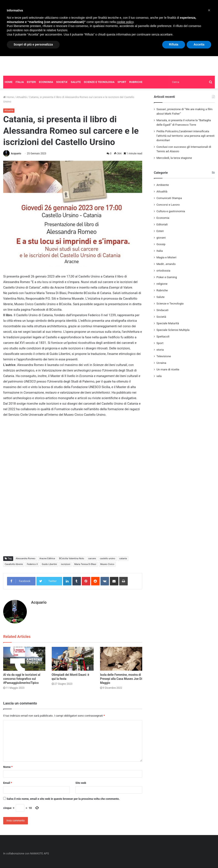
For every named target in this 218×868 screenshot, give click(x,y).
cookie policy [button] (125, 22)
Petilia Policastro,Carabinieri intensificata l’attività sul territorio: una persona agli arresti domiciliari (186, 136)
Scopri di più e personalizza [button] (33, 44)
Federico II (32, 564)
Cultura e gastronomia (171, 211)
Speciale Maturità (168, 323)
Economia (163, 218)
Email (8, 783)
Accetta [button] (199, 44)
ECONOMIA (46, 82)
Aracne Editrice (47, 559)
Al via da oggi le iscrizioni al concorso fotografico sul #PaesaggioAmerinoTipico (22, 679)
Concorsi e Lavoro (168, 205)
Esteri (160, 231)
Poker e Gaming (167, 277)
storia (160, 350)
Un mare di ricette (168, 369)
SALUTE (76, 82)
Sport (160, 343)
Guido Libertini (49, 564)
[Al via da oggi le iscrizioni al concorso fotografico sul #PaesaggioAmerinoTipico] (24, 659)
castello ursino (108, 559)
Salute (161, 297)
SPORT (122, 82)
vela (159, 376)
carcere (92, 559)
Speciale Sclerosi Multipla (173, 330)
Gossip (161, 244)
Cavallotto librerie (14, 564)
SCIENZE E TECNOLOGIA (99, 82)
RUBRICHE (136, 82)
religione (162, 284)
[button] (209, 10)
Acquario (16, 154)
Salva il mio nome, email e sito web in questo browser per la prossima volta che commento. (63, 799)
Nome (8, 767)
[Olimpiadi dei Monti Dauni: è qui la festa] (73, 659)
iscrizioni (66, 564)
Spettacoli (163, 336)
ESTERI (31, 82)
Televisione (164, 356)
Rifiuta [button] (174, 44)
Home (9, 97)
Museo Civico (107, 564)
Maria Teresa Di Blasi (85, 564)
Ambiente (163, 185)
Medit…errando (166, 264)
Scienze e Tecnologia (170, 303)
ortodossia (163, 270)
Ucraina (161, 363)
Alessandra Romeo (26, 559)
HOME (9, 82)
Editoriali (162, 224)
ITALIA (20, 82)
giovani (161, 238)
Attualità (22, 97)
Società (161, 317)
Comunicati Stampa (169, 198)
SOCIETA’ (62, 82)
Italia (160, 251)
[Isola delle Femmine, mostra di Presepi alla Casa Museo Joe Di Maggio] (121, 659)
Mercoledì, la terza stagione (174, 158)
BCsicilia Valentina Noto (72, 559)
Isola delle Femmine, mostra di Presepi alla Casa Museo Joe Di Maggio (121, 679)
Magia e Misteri (166, 257)
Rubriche (162, 290)
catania (123, 559)
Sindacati (162, 310)
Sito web (81, 783)
